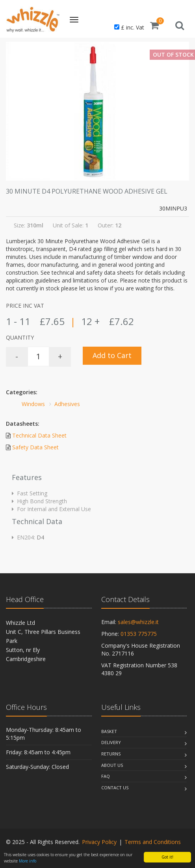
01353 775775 (139, 634)
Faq (106, 776)
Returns (111, 754)
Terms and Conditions (153, 842)
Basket (109, 731)
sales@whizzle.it (138, 622)
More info (28, 861)
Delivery (111, 742)
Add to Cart (112, 355)
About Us (112, 765)
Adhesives (67, 404)
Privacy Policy (99, 842)
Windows (33, 404)
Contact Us (115, 788)
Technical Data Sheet (39, 435)
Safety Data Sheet (35, 447)
